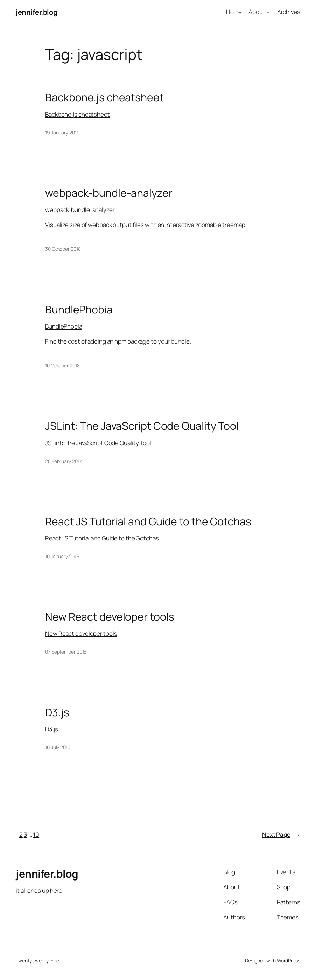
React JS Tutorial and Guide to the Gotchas (148, 522)
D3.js (57, 712)
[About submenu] (268, 12)
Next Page (281, 835)
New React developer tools (110, 617)
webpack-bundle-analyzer (109, 193)
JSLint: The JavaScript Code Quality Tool (142, 426)
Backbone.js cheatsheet (104, 97)
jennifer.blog (37, 12)
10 (36, 834)
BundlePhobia (79, 310)
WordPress (289, 961)
